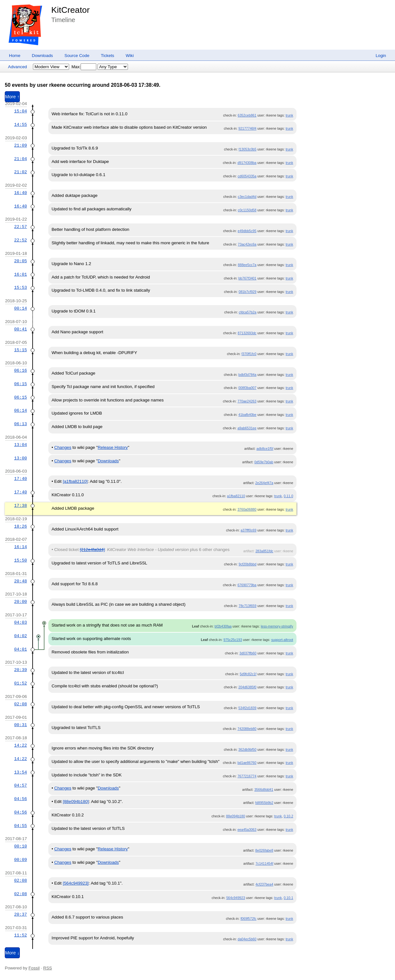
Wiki (130, 56)
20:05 (20, 261)
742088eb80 (247, 729)
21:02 (20, 172)
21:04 (20, 159)
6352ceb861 (247, 115)
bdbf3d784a (247, 375)
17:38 (20, 506)
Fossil (34, 968)
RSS (47, 968)
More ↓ (12, 953)
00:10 (20, 846)
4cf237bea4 (265, 884)
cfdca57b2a (248, 312)
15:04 (20, 111)
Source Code (77, 56)
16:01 (20, 274)
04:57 (20, 785)
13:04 (20, 445)
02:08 (20, 704)
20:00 (20, 602)
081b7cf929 (248, 292)
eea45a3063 (247, 830)
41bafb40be (247, 415)
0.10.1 (288, 898)
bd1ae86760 (247, 763)
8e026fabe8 (264, 850)
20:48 (20, 581)
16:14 (20, 547)
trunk (289, 115)
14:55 (20, 125)
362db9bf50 (247, 749)
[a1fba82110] (75, 481)
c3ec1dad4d (247, 197)
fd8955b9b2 (264, 803)
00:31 (20, 725)
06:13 (20, 424)
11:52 (20, 935)
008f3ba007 (247, 388)
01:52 (20, 683)
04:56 (20, 799)
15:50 (20, 560)
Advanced (17, 67)
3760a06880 (247, 509)
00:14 (20, 308)
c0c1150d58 (247, 210)
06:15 (20, 384)
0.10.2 (288, 816)
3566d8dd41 (264, 790)
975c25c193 (233, 640)
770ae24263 (247, 401)
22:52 (20, 240)
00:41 (20, 329)
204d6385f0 (247, 687)
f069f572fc (249, 919)
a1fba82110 (236, 496)
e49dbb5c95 (247, 231)
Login (381, 56)
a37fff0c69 (248, 530)
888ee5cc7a (247, 265)
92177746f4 (247, 128)
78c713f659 (248, 606)
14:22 (20, 745)
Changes (63, 447)
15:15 (20, 350)
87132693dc (247, 333)
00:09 (20, 860)
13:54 (20, 772)
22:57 (20, 227)
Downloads (43, 56)
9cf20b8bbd (248, 564)
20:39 (20, 670)
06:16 (20, 370)
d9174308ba (247, 163)
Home (15, 56)
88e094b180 (236, 816)
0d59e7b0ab (264, 462)
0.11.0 (288, 496)
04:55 (20, 826)
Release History (113, 447)
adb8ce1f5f (265, 449)
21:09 (20, 145)
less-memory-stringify (277, 626)
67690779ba (247, 585)
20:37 (20, 914)
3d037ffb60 (248, 653)
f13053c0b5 (248, 149)
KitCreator (70, 10)
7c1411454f (265, 863)
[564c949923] (76, 883)
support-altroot (282, 640)
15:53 (20, 288)
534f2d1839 (247, 708)
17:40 (20, 479)
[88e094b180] (76, 802)
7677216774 (247, 776)
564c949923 (236, 898)
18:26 (20, 526)
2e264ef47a (264, 483)
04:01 (20, 649)
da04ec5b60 (247, 939)
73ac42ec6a (247, 244)
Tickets (107, 56)
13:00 (20, 458)
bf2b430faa (223, 626)
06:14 (20, 410)
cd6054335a (247, 176)
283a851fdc (265, 551)
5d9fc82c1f (248, 674)
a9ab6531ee (247, 428)
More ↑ (12, 97)
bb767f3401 (247, 278)
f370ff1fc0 (249, 354)
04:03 (20, 622)
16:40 (20, 193)
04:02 (20, 636)
